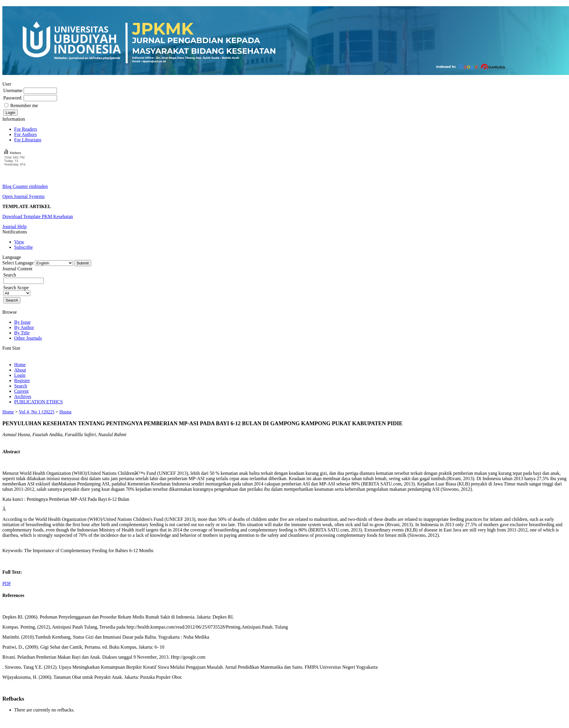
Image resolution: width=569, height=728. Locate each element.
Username (13, 90)
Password (12, 98)
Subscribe (23, 247)
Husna (65, 412)
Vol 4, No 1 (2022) (37, 412)
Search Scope (17, 290)
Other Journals (28, 338)
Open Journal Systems (23, 196)
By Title (22, 333)
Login (20, 375)
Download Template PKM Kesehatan (38, 216)
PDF (7, 584)
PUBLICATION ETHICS (39, 402)
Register (22, 381)
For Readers (26, 129)
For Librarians (28, 140)
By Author (24, 327)
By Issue (22, 322)
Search (21, 386)
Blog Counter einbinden (25, 186)
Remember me (24, 105)
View (19, 242)
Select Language (18, 263)
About (20, 370)
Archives (23, 396)
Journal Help (14, 226)
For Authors (26, 134)
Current (21, 391)
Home (20, 365)
